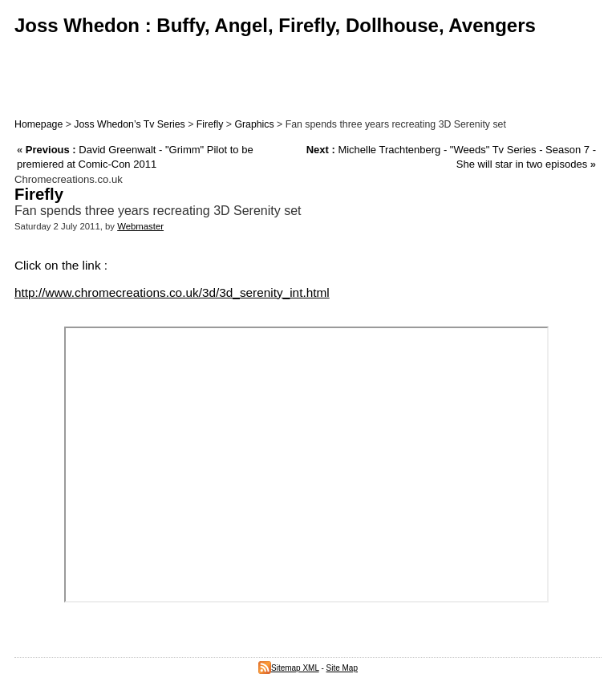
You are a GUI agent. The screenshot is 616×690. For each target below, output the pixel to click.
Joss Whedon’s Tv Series (129, 124)
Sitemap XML (289, 668)
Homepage (38, 124)
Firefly (210, 124)
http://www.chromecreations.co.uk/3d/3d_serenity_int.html (172, 292)
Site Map (342, 668)
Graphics (254, 124)
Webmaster (140, 226)
